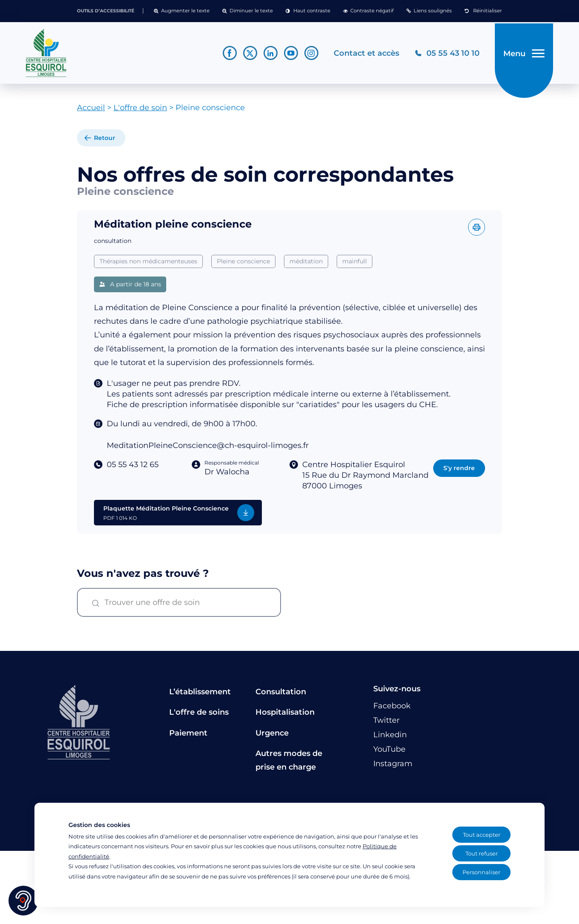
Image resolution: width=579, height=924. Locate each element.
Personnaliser (481, 872)
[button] (182, 11)
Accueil (91, 111)
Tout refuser (482, 853)
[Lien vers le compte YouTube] (288, 55)
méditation (306, 264)
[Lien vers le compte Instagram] (309, 55)
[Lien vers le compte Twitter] (248, 55)
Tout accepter (482, 835)
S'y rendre (459, 471)
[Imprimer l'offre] (477, 230)
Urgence (272, 736)
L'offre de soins (199, 716)
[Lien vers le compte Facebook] (227, 55)
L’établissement (200, 695)
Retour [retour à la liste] (105, 141)
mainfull (355, 264)
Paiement (188, 736)
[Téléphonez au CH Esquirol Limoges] (444, 55)
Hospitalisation (285, 716)
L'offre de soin (140, 111)
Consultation (281, 695)
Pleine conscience (243, 264)
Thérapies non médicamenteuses (148, 264)
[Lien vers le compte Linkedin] (268, 55)
